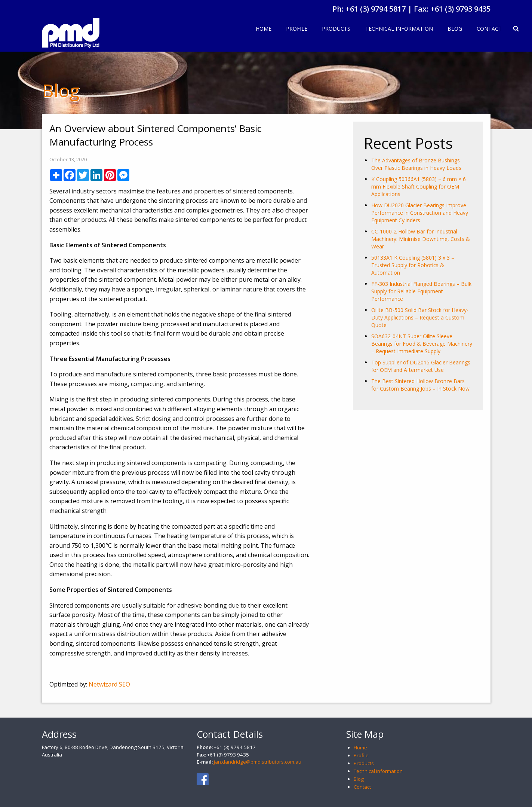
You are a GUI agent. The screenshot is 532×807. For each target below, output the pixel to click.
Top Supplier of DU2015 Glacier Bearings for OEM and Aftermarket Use (421, 366)
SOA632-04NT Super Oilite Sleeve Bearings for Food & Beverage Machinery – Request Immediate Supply (422, 344)
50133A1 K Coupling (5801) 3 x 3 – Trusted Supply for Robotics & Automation (413, 265)
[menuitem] (263, 29)
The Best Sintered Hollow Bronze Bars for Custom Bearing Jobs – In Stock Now (420, 385)
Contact (489, 29)
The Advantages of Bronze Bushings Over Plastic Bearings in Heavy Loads (416, 164)
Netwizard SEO (109, 684)
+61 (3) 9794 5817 (376, 9)
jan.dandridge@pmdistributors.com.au (258, 762)
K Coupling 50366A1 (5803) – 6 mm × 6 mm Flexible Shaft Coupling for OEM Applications (419, 187)
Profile (297, 29)
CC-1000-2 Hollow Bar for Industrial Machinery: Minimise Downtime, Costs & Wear (421, 239)
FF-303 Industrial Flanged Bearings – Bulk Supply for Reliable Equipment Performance (421, 291)
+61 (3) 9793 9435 (460, 9)
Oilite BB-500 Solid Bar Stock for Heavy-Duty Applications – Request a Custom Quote (420, 317)
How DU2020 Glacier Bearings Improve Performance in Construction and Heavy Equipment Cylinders (420, 213)
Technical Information (399, 29)
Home (264, 29)
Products (336, 29)
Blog (455, 29)
